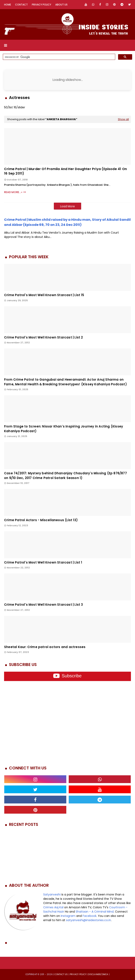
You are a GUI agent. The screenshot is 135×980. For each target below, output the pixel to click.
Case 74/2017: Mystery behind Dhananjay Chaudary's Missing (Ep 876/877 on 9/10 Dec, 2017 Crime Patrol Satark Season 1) (65, 476)
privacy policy (78, 974)
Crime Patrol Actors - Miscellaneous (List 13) (41, 520)
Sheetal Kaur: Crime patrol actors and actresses (45, 647)
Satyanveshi (52, 894)
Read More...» (13, 192)
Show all (123, 119)
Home (8, 5)
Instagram (68, 916)
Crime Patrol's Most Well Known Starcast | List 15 (44, 295)
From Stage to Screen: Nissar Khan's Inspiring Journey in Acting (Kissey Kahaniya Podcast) (64, 429)
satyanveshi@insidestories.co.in (89, 920)
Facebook (90, 916)
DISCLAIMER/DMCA (98, 974)
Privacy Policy (41, 5)
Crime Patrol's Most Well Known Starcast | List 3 (44, 605)
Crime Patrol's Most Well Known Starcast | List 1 (43, 562)
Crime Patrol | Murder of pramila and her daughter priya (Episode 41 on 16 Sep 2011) (65, 171)
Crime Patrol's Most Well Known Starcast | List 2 (44, 337)
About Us (61, 5)
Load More (67, 206)
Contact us (61, 974)
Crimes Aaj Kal (53, 907)
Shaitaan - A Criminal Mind (95, 912)
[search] (59, 57)
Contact (21, 5)
